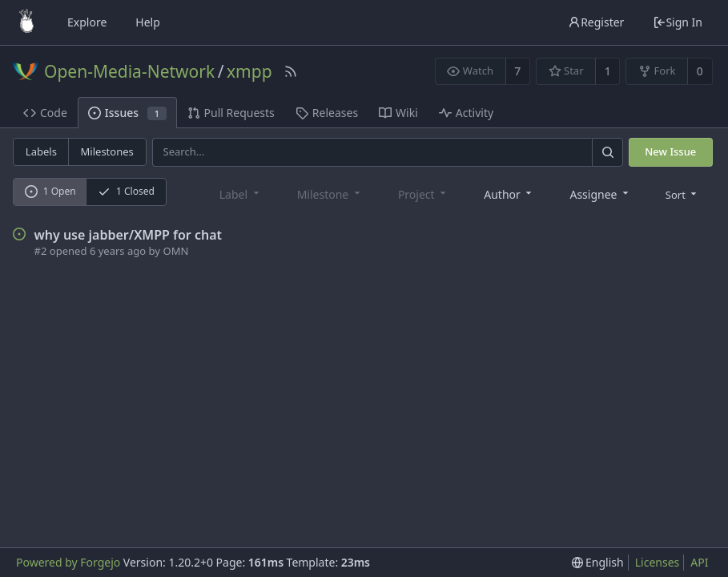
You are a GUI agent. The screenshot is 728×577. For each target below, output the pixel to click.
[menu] (683, 193)
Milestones (107, 151)
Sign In (678, 22)
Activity (466, 113)
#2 (41, 251)
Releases (327, 113)
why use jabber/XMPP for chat (129, 235)
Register (596, 22)
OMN (175, 251)
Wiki (398, 113)
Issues (127, 113)
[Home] (26, 22)
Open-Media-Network (129, 71)
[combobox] (509, 194)
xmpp (249, 71)
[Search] (607, 152)
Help (148, 22)
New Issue (670, 151)
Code (45, 113)
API (699, 562)
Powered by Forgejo (68, 562)
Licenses (658, 562)
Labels (41, 151)
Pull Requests (231, 113)
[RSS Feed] (291, 71)
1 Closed (126, 191)
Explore (87, 22)
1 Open (50, 191)
